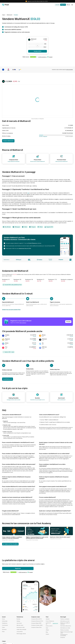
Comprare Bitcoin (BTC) (37, 619)
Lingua (4, 641)
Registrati (63, 5)
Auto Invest (19, 623)
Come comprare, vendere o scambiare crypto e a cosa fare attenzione (12, 538)
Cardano (7, 335)
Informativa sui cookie (65, 628)
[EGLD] (38, 47)
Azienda (48, 619)
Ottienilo (68, 322)
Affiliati (47, 630)
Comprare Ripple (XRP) (36, 623)
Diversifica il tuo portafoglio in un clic (37, 400)
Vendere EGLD (37, 51)
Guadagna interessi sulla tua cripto (14, 400)
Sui (43, 343)
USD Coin (44, 347)
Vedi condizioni (23, 323)
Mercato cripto (20, 625)
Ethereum (44, 339)
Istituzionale (5, 621)
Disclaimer (63, 637)
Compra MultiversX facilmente (14, 161)
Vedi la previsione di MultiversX (61, 161)
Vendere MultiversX (8, 141)
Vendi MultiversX (8, 379)
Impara (47, 634)
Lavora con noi (52, 623)
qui (28, 193)
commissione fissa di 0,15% (25, 248)
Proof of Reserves (33, 243)
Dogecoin (7, 339)
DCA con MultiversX (61, 400)
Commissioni (5, 625)
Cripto (3, 627)
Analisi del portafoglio (21, 629)
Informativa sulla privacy (66, 626)
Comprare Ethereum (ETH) (37, 621)
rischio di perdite (69, 70)
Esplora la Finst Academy (10, 544)
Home (3, 619)
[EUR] (38, 44)
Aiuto (47, 628)
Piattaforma (5, 623)
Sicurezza (4, 629)
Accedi (57, 5)
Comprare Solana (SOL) (36, 627)
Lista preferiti (20, 632)
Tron (6, 347)
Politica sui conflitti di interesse (65, 623)
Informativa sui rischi (65, 621)
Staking (18, 621)
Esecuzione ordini (21, 627)
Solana (7, 343)
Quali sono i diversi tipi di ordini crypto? (60, 537)
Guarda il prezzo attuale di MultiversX (37, 161)
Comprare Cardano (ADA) (37, 625)
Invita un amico (49, 626)
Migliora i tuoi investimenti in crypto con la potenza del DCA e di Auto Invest (37, 538)
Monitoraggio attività (21, 634)
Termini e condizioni (65, 619)
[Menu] (72, 5)
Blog (47, 632)
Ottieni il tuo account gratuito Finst (11, 310)
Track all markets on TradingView (37, 119)
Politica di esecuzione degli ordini (66, 632)
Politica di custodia (65, 630)
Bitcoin (44, 335)
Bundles (18, 619)
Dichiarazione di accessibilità (64, 635)
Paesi (3, 632)
